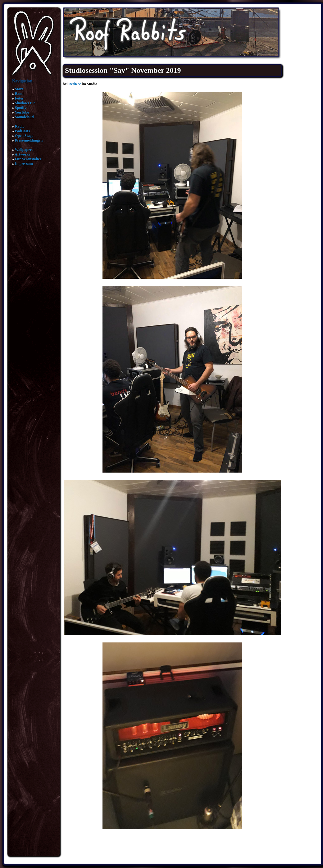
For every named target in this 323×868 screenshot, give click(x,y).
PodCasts (22, 131)
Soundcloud (24, 117)
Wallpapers (24, 150)
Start (19, 89)
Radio (20, 126)
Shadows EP (25, 103)
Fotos (19, 98)
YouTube (22, 112)
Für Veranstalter (28, 159)
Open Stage (24, 136)
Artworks (22, 154)
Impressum (24, 164)
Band (19, 94)
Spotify (21, 108)
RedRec (75, 84)
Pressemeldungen (29, 140)
